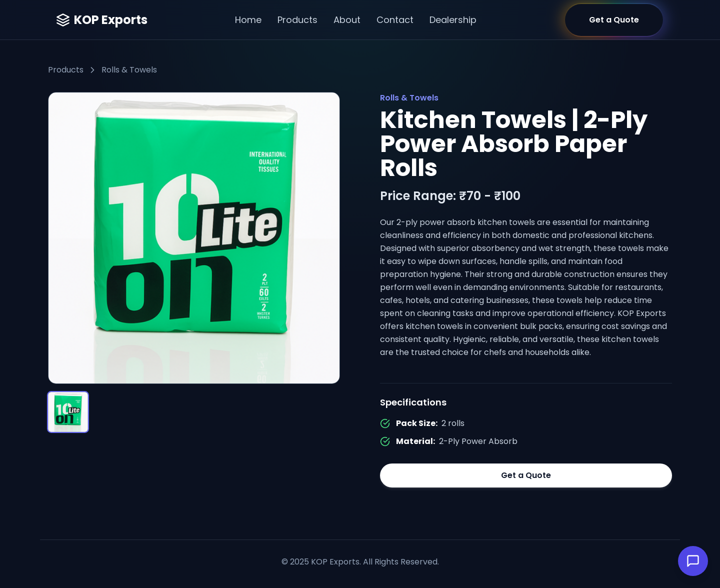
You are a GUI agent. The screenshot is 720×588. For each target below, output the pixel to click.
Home (248, 20)
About (347, 20)
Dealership (453, 20)
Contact (395, 20)
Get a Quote (526, 475)
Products (297, 20)
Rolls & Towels (129, 70)
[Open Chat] (693, 561)
